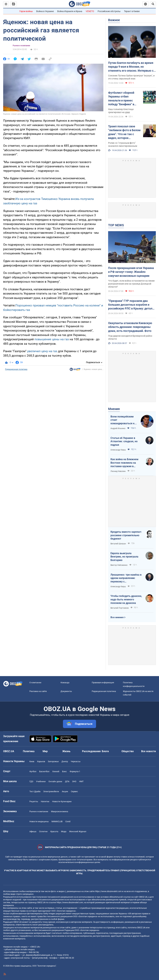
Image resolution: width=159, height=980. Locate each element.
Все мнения (117, 617)
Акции (65, 791)
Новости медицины (39, 821)
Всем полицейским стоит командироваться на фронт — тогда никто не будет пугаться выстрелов (123, 420)
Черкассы (76, 761)
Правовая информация (103, 683)
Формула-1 (75, 771)
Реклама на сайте (38, 691)
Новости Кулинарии (62, 801)
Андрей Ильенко (118, 428)
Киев (32, 761)
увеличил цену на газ (42, 351)
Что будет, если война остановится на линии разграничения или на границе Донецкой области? (131, 284)
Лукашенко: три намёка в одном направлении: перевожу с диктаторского (126, 578)
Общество (128, 751)
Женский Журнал (78, 831)
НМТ (81, 781)
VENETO (90, 11)
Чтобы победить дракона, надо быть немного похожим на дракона (126, 599)
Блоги (105, 751)
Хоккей (56, 771)
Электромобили (51, 791)
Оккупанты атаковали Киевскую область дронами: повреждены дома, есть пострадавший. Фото (130, 327)
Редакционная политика (16, 369)
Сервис (74, 791)
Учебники (41, 781)
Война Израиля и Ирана (70, 11)
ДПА (67, 781)
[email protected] (40, 958)
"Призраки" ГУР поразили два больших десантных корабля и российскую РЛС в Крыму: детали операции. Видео (131, 305)
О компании (35, 683)
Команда (65, 683)
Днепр (65, 761)
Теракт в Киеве (132, 11)
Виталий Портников (120, 608)
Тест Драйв (35, 791)
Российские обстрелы (109, 11)
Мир (45, 751)
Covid (68, 821)
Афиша (33, 831)
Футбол (33, 771)
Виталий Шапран (118, 544)
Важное (114, 20)
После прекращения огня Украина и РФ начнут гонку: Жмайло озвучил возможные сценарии (131, 272)
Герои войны (26, 11)
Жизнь (66, 751)
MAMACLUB (57, 821)
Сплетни (43, 831)
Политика (29, 751)
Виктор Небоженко (119, 565)
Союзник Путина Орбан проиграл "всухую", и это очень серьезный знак (131, 77)
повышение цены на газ (52, 339)
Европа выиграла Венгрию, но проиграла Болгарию (124, 557)
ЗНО (74, 781)
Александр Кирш (118, 450)
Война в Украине (45, 11)
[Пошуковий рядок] (153, 4)
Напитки (45, 801)
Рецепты (34, 801)
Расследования (91, 751)
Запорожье (53, 761)
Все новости (149, 751)
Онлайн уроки (55, 781)
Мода (64, 831)
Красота (54, 831)
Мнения (114, 409)
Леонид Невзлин (118, 471)
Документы (66, 691)
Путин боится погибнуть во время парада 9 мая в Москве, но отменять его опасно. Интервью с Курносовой (131, 67)
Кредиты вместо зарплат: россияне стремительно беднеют (126, 535)
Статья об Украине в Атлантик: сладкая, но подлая (124, 441)
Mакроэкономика (60, 811)
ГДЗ (31, 781)
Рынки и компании (21, 46)
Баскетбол (44, 771)
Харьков (41, 761)
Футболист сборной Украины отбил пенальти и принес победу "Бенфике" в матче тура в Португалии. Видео (121, 99)
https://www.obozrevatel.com (108, 891)
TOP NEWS (116, 225)
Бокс (64, 771)
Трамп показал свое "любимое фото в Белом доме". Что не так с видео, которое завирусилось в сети (124, 132)
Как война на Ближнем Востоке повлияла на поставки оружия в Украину (124, 463)
